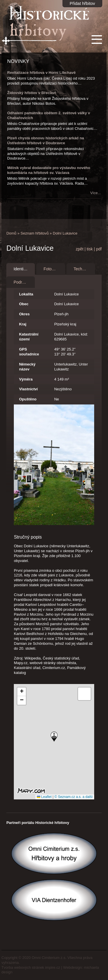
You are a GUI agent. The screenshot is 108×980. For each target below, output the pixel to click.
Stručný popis (28, 537)
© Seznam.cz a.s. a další (74, 797)
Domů (11, 233)
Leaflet (44, 797)
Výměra (26, 379)
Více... (95, 193)
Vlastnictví (28, 389)
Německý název (27, 367)
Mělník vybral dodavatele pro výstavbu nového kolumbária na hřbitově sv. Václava (49, 170)
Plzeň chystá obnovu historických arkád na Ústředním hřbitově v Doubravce (46, 140)
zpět (79, 249)
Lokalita (26, 294)
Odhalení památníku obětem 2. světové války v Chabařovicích (49, 115)
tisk (90, 249)
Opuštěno (28, 399)
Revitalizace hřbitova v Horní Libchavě (41, 73)
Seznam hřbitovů (35, 233)
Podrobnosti (24, 282)
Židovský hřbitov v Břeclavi (32, 93)
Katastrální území (29, 337)
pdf (99, 249)
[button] (54, 737)
